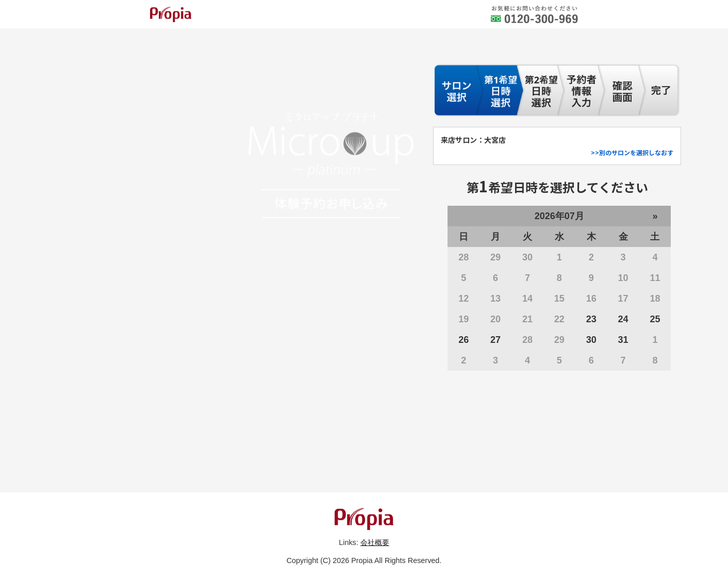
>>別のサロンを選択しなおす (632, 152)
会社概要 (375, 542)
